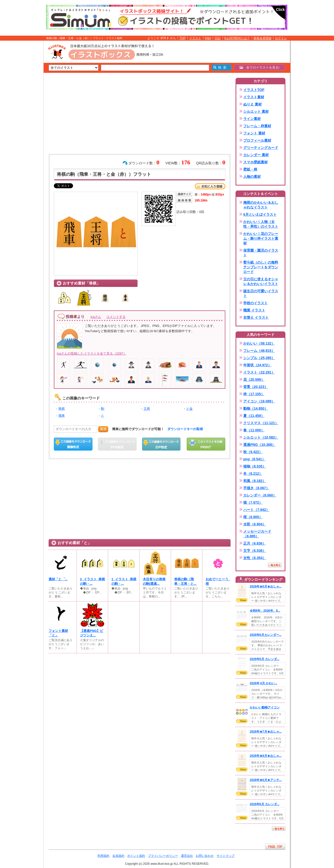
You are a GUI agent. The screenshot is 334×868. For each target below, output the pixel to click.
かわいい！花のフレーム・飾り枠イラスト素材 (261, 238)
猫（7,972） (253, 502)
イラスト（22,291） (259, 372)
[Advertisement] (20, 118)
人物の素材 (252, 177)
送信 (103, 429)
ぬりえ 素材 (252, 104)
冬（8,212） (253, 474)
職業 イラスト (254, 310)
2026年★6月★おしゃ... (266, 586)
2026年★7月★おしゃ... (266, 732)
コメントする (116, 317)
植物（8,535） (255, 466)
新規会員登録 (262, 38)
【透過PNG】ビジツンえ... (92, 633)
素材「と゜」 (58, 579)
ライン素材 (252, 119)
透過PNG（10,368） (259, 445)
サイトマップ (226, 856)
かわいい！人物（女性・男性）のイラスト (261, 224)
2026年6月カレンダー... (266, 635)
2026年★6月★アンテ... (266, 780)
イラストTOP (254, 90)
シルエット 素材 (256, 111)
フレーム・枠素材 (257, 126)
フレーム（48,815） (259, 351)
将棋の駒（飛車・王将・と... (185, 581)
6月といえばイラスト (260, 214)
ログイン (281, 38)
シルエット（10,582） (261, 437)
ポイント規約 (136, 856)
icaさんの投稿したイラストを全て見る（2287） (92, 353)
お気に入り (210, 186)
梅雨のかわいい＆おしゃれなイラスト (261, 205)
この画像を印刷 (206, 444)
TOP (183, 38)
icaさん (96, 317)
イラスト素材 (254, 97)
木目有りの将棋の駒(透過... (154, 581)
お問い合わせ (205, 856)
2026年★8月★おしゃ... (266, 756)
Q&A (208, 38)
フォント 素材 (254, 133)
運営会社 (187, 856)
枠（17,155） (254, 394)
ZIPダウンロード (161, 444)
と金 (189, 409)
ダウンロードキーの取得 (185, 429)
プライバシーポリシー (163, 856)
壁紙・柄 (250, 169)
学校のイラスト (255, 303)
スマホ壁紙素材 (255, 162)
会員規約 (118, 856)
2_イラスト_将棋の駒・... (92, 581)
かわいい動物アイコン (265, 707)
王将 (147, 409)
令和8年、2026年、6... (265, 611)
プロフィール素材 (257, 140)
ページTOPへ (275, 846)
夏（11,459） (254, 416)
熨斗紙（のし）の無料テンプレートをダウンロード (261, 267)
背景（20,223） (256, 387)
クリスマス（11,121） (261, 423)
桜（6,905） (253, 517)
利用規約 (103, 856)
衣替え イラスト (256, 317)
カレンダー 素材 (256, 155)
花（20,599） (254, 380)
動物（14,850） (256, 408)
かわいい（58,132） (259, 343)
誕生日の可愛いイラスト (261, 293)
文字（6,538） (255, 551)
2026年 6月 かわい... (263, 683)
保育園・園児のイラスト (261, 253)
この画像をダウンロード (73, 444)
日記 (218, 38)
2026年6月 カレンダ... (265, 659)
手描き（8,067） (256, 488)
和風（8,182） (255, 481)
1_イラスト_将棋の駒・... (124, 581)
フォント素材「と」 (58, 633)
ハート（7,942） (256, 510)
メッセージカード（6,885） (257, 534)
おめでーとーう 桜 (218, 581)
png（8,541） (254, 459)
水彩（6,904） (255, 524)
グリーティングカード (261, 148)
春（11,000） (254, 430)
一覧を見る (275, 565)
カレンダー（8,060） (260, 495)
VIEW (242, 600)
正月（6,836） (255, 543)
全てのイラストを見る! (260, 67)
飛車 (62, 416)
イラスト (195, 38)
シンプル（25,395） (259, 358)
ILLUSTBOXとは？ (237, 38)
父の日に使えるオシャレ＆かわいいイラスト (261, 281)
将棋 (62, 409)
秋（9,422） (253, 452)
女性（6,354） (255, 558)
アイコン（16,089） (259, 401)
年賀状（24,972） (257, 365)
